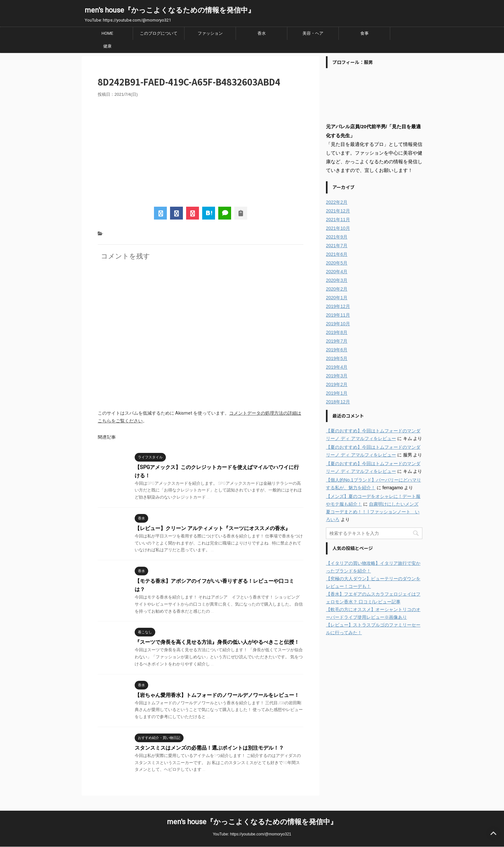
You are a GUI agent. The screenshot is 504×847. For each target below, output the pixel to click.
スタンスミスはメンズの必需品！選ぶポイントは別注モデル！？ (209, 748)
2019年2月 (337, 384)
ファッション (210, 33)
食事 (364, 33)
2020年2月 (337, 289)
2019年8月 (337, 332)
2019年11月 (338, 315)
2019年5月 (337, 358)
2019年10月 (338, 324)
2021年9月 (337, 237)
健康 (107, 46)
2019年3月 (337, 376)
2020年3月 (337, 280)
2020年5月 (337, 263)
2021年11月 (338, 220)
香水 (262, 33)
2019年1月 (337, 393)
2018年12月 (338, 402)
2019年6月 (337, 350)
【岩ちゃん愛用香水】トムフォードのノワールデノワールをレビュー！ (217, 695)
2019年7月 (337, 341)
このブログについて (159, 33)
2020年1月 (337, 298)
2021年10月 (338, 228)
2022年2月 (337, 202)
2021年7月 (337, 246)
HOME (107, 33)
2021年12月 (338, 211)
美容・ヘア (313, 33)
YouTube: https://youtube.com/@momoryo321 (252, 834)
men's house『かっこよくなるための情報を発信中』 (170, 10)
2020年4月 (337, 272)
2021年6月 (337, 254)
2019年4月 (337, 367)
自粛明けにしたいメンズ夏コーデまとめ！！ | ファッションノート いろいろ (373, 512)
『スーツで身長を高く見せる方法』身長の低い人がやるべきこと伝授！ (217, 642)
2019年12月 (338, 306)
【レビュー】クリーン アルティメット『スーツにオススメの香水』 (212, 528)
